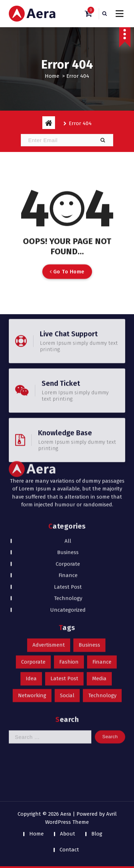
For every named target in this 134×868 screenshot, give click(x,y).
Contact (69, 850)
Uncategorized (68, 502)
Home (52, 76)
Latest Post (68, 479)
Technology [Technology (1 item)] (102, 587)
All (68, 433)
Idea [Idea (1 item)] (31, 570)
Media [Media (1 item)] (99, 570)
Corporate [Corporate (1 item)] (33, 553)
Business (68, 444)
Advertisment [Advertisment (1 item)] (49, 537)
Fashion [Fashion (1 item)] (69, 553)
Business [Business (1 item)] (89, 537)
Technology (68, 490)
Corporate (68, 456)
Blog (97, 834)
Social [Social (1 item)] (67, 587)
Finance (68, 467)
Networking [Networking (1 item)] (32, 587)
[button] (103, 140)
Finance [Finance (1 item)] (102, 553)
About (68, 834)
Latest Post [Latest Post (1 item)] (64, 570)
